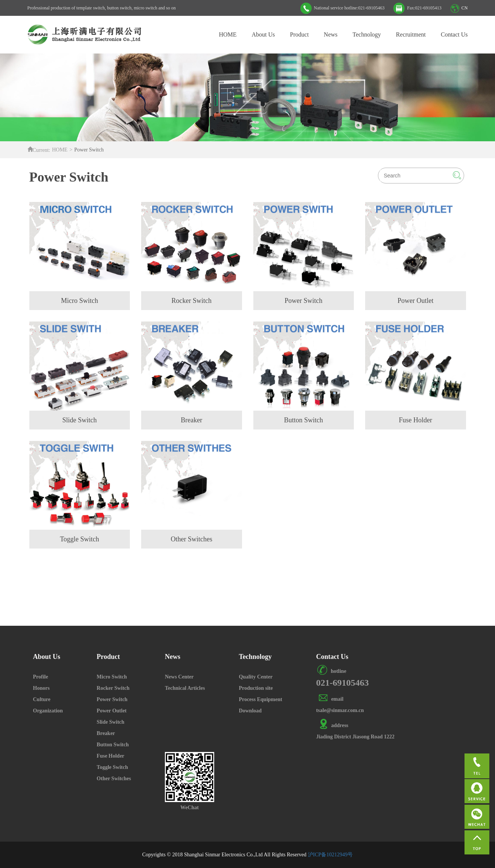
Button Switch (113, 745)
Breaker (106, 733)
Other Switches (114, 779)
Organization (48, 711)
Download (250, 711)
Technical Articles (185, 688)
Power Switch (112, 699)
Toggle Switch (112, 767)
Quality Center (256, 677)
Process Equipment (260, 699)
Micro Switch (112, 677)
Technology (367, 34)
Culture (42, 699)
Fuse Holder (111, 756)
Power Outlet (112, 711)
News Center (179, 677)
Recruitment (411, 34)
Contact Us (454, 34)
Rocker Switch (113, 688)
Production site (256, 688)
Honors (41, 688)
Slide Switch (111, 722)
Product (299, 34)
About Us (263, 34)
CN (465, 8)
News (331, 34)
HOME (228, 34)
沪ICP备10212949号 (331, 855)
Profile (41, 677)
